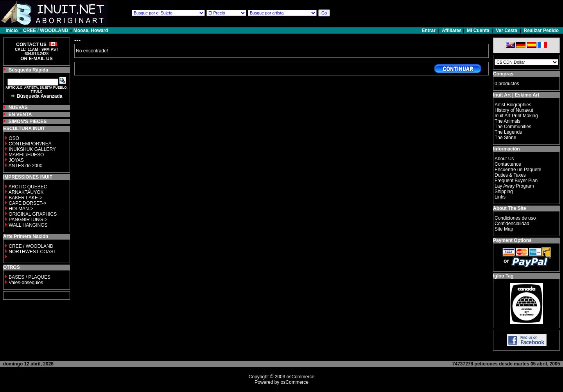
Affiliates (452, 30)
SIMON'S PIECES (28, 122)
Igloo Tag (503, 276)
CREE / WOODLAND (46, 30)
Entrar (429, 30)
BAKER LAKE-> (25, 198)
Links (500, 197)
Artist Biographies (513, 105)
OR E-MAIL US (36, 59)
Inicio (12, 30)
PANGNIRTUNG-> (28, 220)
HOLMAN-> (21, 209)
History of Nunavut (514, 110)
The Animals (507, 121)
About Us (504, 159)
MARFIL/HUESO (26, 155)
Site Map (504, 229)
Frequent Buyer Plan (516, 181)
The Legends (508, 132)
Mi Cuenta (478, 30)
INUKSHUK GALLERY (32, 149)
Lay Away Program (514, 186)
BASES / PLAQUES (30, 277)
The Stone (505, 138)
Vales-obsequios (26, 283)
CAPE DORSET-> (27, 203)
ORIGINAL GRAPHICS (33, 214)
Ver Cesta (507, 30)
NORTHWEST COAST (32, 252)
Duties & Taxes (510, 175)
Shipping (504, 192)
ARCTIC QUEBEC (28, 187)
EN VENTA (20, 115)
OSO (14, 138)
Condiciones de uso (515, 218)
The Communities (513, 127)
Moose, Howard (91, 30)
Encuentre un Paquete (518, 170)
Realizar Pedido (541, 30)
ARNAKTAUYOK (26, 192)
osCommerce (300, 377)
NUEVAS (18, 107)
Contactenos (508, 164)
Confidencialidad (512, 224)
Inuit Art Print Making (516, 116)
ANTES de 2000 (26, 166)
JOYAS (16, 160)
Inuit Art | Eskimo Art (516, 95)
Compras (503, 74)
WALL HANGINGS (28, 225)
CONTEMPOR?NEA (30, 144)
